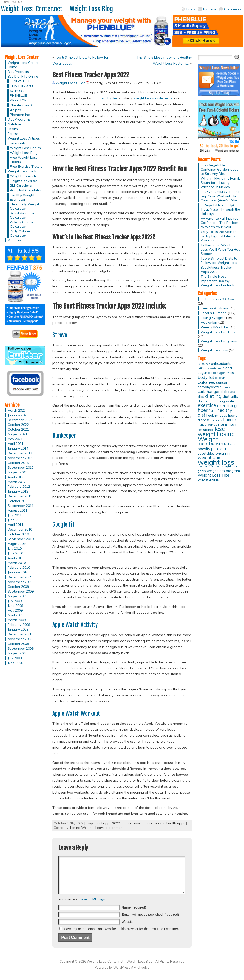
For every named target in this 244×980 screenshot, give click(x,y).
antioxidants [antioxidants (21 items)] (221, 363)
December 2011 (20, 496)
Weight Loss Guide (71, 83)
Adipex (15, 110)
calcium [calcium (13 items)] (220, 378)
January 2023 (18, 415)
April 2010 (15, 558)
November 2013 (20, 458)
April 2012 (15, 477)
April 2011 (15, 525)
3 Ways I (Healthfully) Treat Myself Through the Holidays (220, 209)
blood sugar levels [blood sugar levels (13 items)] (221, 373)
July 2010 (15, 548)
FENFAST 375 (21, 81)
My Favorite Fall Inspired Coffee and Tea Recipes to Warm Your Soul (220, 223)
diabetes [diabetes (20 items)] (228, 392)
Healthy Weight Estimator (22, 197)
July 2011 (15, 515)
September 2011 (21, 506)
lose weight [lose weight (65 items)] (211, 431)
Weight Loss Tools (22, 171)
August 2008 (18, 653)
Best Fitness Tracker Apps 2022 (216, 270)
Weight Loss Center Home (23, 65)
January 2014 (18, 448)
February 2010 (19, 568)
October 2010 (18, 534)
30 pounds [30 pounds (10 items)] (204, 364)
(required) (134, 915)
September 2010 (21, 539)
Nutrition (14, 124)
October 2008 (18, 644)
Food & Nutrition (214, 313)
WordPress (122, 975)
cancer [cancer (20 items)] (222, 383)
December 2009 (20, 577)
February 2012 (19, 487)
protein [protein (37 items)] (219, 448)
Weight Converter (24, 176)
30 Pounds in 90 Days (218, 299)
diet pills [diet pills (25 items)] (230, 396)
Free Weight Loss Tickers (24, 160)
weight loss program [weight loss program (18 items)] (223, 471)
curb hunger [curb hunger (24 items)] (209, 391)
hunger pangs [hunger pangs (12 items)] (207, 425)
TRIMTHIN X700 (22, 86)
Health (13, 129)
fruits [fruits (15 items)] (212, 411)
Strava (60, 335)
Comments (233, 9)
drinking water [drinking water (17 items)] (224, 401)
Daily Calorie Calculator (20, 233)
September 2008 (21, 648)
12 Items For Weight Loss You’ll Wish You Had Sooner (221, 249)
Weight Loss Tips (214, 350)
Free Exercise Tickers (26, 166)
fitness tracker (154, 823)
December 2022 (20, 420)
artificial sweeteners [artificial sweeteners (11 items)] (210, 368)
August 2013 (18, 472)
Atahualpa (142, 975)
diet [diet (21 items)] (201, 397)
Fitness (13, 134)
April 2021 (15, 444)
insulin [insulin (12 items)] (222, 425)
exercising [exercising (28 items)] (227, 405)
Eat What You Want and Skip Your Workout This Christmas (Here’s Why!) (220, 196)
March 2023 (17, 410)
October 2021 (18, 429)
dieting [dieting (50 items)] (213, 396)
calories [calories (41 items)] (206, 382)
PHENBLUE (18, 95)
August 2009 (18, 596)
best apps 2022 (108, 823)
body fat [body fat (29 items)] (206, 377)
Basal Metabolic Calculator (22, 215)
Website (127, 929)
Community (17, 143)
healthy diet (109, 98)
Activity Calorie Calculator (22, 224)
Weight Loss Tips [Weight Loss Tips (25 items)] (214, 475)
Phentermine (20, 115)
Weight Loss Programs (219, 341)
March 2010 (17, 563)
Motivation (209, 322)
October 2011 (18, 501)
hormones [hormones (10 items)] (216, 420)
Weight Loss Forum (25, 148)
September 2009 (21, 591)
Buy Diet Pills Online (23, 76)
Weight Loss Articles (24, 138)
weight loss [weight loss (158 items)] (216, 462)
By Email (210, 9)
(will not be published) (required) (150, 922)
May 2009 (15, 610)
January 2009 (18, 629)
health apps (176, 823)
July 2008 (15, 658)
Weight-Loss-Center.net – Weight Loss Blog (57, 9)
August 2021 (18, 434)
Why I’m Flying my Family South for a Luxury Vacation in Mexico (221, 183)
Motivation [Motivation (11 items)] (231, 444)
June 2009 (15, 606)
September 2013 (21, 467)
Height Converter (23, 181)
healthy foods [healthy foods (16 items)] (217, 415)
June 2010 (15, 553)
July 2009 (15, 601)
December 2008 (20, 634)
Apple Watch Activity (75, 625)
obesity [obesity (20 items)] (204, 449)
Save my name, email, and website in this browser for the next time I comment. (122, 936)
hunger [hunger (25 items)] (230, 420)
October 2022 (18, 425)
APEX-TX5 (18, 100)
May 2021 (15, 439)
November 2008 (20, 639)
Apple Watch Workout (76, 714)
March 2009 (17, 620)
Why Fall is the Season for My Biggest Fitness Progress (219, 236)
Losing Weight (81, 828)
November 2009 (20, 582)
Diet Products (18, 72)
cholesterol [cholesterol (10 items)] (229, 387)
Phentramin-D (21, 105)
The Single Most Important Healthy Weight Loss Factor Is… (219, 281)
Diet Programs (19, 119)
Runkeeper (64, 436)
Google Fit (64, 524)
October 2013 (18, 463)
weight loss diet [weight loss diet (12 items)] (209, 466)
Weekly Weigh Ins (215, 327)
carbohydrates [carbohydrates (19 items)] (210, 387)
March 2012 (17, 482)
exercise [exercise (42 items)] (207, 405)
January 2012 (18, 491)
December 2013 (20, 453)
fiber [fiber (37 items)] (203, 410)
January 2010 (18, 572)
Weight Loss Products (218, 332)
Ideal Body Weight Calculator (25, 206)
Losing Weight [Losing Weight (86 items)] (216, 436)
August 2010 (18, 544)
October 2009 (18, 587)
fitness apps (131, 823)
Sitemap (14, 240)
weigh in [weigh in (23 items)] (223, 453)
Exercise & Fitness (215, 308)
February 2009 (19, 625)
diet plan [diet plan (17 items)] (205, 401)
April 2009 (15, 615)
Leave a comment (109, 828)
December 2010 (20, 529)
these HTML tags (92, 906)
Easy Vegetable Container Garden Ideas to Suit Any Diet (219, 169)
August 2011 (18, 510)
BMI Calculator (21, 186)
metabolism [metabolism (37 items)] (211, 443)
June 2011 (15, 520)
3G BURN (17, 91)
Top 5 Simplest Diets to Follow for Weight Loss (219, 261)
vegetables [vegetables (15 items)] (206, 453)
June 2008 (15, 663)
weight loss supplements (153, 98)
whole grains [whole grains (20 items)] (208, 479)
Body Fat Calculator (26, 190)
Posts (191, 9)
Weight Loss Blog (24, 153)
